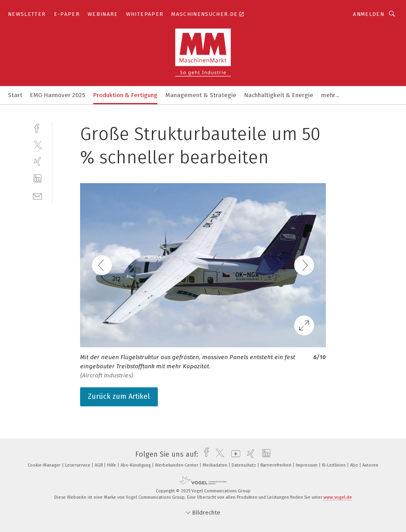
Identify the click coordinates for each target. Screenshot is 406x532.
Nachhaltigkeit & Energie (279, 95)
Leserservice (78, 465)
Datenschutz (244, 465)
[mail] (37, 196)
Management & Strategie (201, 95)
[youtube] (234, 454)
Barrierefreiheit (277, 465)
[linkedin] (37, 179)
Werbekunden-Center (177, 465)
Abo (355, 465)
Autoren (370, 465)
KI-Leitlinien (334, 465)
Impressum (307, 465)
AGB (99, 465)
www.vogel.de (338, 497)
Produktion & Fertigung (125, 95)
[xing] (37, 162)
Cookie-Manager (45, 465)
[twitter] (37, 144)
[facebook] (37, 127)
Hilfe (112, 465)
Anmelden (369, 14)
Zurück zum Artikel (119, 396)
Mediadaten (215, 465)
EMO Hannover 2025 (58, 95)
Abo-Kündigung (136, 465)
